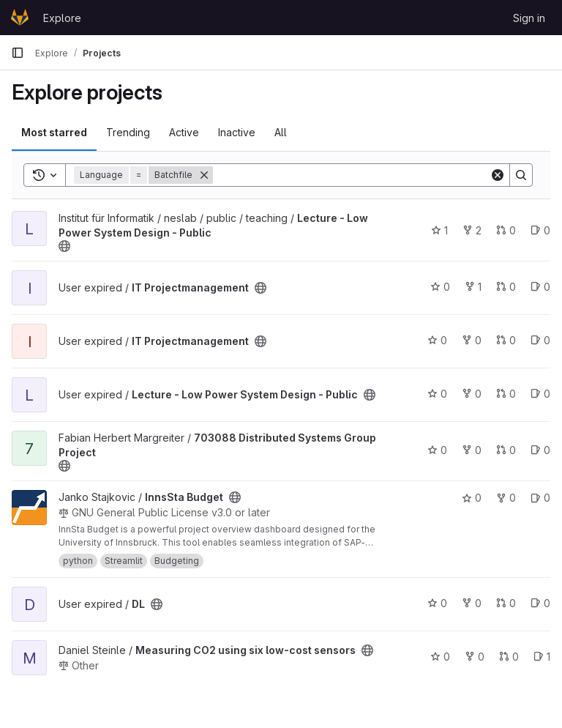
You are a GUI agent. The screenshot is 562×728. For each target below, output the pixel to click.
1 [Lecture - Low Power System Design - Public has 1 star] (439, 230)
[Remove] (204, 175)
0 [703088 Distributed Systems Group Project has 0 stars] (437, 450)
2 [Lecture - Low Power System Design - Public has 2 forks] (472, 230)
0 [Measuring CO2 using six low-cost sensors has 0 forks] (475, 657)
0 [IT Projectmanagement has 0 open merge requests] (506, 287)
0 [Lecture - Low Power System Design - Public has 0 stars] (437, 394)
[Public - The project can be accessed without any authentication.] (64, 246)
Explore (62, 18)
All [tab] (281, 132)
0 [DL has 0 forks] (472, 603)
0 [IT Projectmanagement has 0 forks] (472, 340)
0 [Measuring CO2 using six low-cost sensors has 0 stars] (440, 657)
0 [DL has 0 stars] (437, 603)
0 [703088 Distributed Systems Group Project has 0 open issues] (540, 450)
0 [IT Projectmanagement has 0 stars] (440, 287)
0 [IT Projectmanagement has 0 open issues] (540, 287)
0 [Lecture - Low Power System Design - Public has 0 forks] (472, 394)
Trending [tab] (128, 132)
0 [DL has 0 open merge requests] (506, 603)
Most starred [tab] (54, 132)
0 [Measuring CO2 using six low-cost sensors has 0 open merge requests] (509, 657)
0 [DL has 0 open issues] (540, 603)
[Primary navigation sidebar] (18, 53)
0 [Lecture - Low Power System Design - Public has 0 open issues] (540, 230)
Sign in (529, 18)
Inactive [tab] (237, 132)
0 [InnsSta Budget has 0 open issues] (540, 498)
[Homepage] (20, 18)
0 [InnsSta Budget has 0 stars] (472, 498)
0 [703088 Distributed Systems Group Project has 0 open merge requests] (506, 450)
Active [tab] (184, 132)
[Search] (351, 175)
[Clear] (498, 175)
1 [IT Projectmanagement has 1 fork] (473, 287)
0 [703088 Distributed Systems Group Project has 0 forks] (472, 450)
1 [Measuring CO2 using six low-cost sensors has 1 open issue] (542, 657)
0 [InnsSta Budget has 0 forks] (506, 498)
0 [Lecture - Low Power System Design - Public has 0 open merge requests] (506, 230)
